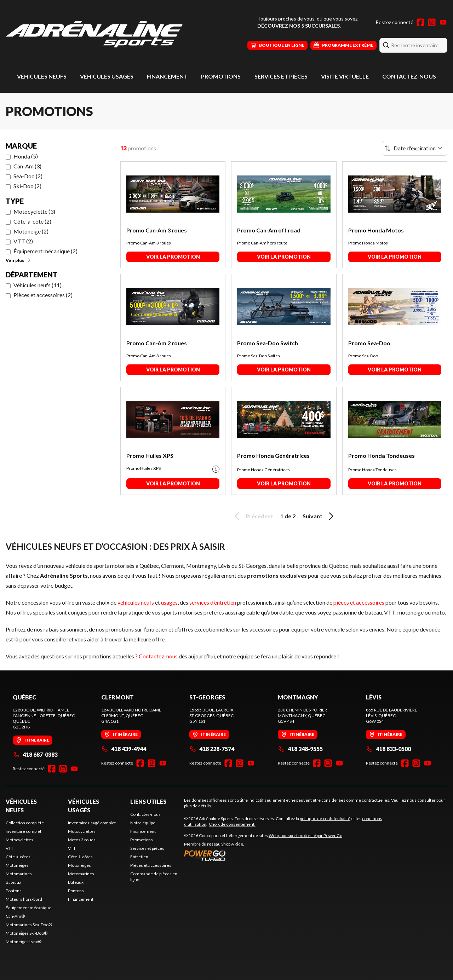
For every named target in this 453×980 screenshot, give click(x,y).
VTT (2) (23, 241)
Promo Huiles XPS (150, 456)
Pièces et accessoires (151, 865)
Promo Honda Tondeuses (382, 456)
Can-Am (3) (27, 166)
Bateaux (13, 882)
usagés (169, 602)
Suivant (319, 516)
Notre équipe (143, 823)
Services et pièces (281, 76)
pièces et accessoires (359, 602)
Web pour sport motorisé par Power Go (305, 835)
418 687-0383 (35, 754)
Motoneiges (17, 865)
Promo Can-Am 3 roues (157, 230)
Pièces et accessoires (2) (43, 295)
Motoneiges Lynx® (24, 942)
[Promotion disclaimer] (216, 469)
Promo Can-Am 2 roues (157, 343)
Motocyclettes (19, 840)
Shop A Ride (232, 844)
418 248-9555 (300, 749)
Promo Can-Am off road (269, 230)
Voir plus (19, 260)
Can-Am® (15, 916)
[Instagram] (432, 22)
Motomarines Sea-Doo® (29, 925)
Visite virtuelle (345, 76)
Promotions (221, 76)
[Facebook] (420, 22)
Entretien (139, 857)
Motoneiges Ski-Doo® (27, 933)
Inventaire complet (24, 831)
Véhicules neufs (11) (38, 285)
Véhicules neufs (42, 76)
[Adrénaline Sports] (94, 34)
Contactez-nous (409, 76)
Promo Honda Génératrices (273, 456)
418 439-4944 (124, 749)
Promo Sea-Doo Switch (268, 343)
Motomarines (19, 874)
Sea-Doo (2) (28, 176)
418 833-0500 (388, 749)
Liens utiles (148, 802)
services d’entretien (213, 602)
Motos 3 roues (82, 840)
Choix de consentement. (232, 824)
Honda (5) (26, 156)
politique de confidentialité (325, 818)
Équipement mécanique (28, 908)
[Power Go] (264, 855)
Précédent (253, 516)
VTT (10, 848)
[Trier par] (415, 148)
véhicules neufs (136, 602)
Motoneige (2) (31, 231)
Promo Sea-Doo (369, 343)
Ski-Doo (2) (27, 186)
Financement (167, 76)
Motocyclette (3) (34, 211)
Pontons (14, 891)
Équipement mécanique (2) (45, 251)
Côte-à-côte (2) (32, 221)
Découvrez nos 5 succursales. (299, 26)
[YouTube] (443, 22)
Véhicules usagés (107, 76)
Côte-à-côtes (18, 857)
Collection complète (25, 823)
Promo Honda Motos (376, 230)
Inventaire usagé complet (92, 823)
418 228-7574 (212, 749)
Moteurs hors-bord (24, 899)
